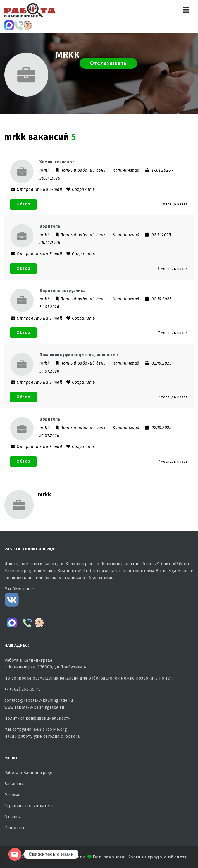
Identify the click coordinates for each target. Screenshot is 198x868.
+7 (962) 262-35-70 (23, 689)
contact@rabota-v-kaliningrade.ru (39, 700)
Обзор (23, 204)
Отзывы (12, 817)
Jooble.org (56, 729)
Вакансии (14, 784)
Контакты (14, 828)
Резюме (12, 795)
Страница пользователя (29, 806)
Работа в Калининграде (29, 773)
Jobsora (72, 736)
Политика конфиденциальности (38, 718)
